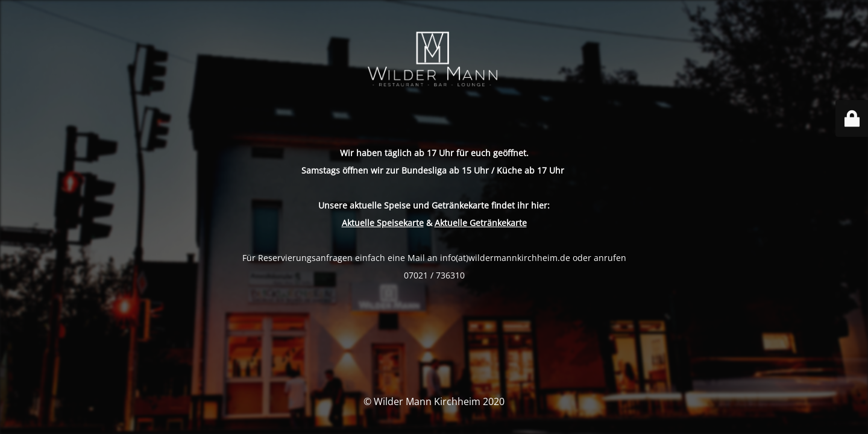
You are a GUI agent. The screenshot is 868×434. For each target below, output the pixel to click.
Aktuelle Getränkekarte (481, 223)
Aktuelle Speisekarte (383, 223)
